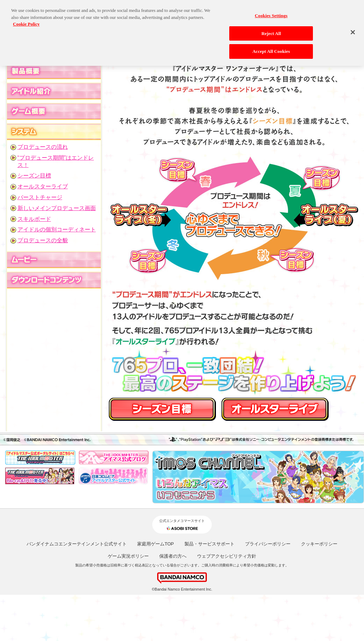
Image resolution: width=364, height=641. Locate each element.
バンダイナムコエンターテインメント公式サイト (77, 544)
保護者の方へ (173, 556)
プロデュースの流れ (43, 147)
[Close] (353, 29)
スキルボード (34, 219)
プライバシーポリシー (268, 544)
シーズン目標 (34, 176)
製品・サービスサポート (209, 544)
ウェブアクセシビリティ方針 (227, 556)
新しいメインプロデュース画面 (57, 208)
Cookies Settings (271, 13)
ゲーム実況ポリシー (128, 556)
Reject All (271, 30)
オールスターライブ (43, 186)
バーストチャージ (40, 197)
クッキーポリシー (319, 544)
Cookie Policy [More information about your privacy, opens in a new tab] (26, 21)
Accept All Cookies (271, 48)
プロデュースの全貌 (43, 240)
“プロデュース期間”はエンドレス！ (56, 161)
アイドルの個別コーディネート (57, 229)
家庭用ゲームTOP (156, 544)
